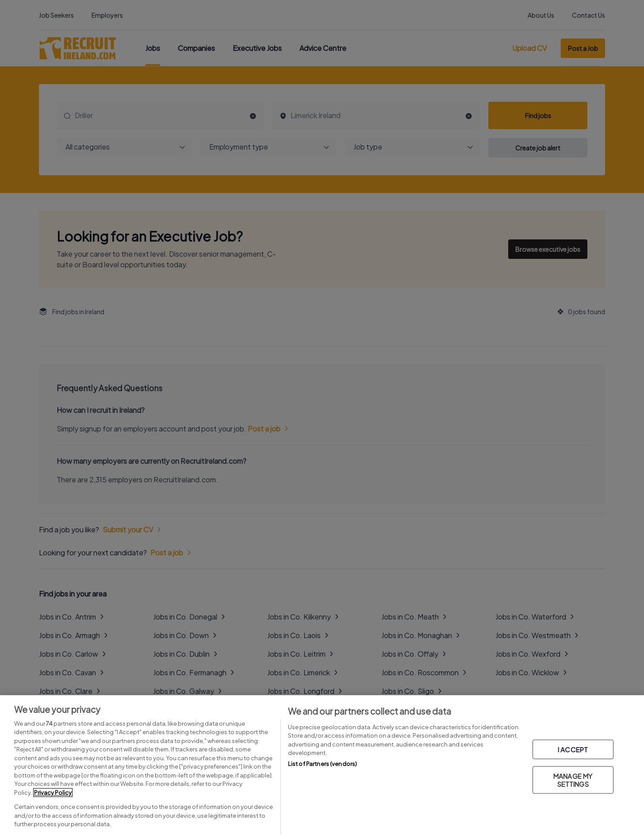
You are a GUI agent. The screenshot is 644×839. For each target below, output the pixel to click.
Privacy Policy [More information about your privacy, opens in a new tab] (53, 793)
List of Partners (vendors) (322, 764)
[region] (322, 767)
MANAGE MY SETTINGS (573, 780)
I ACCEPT (573, 749)
